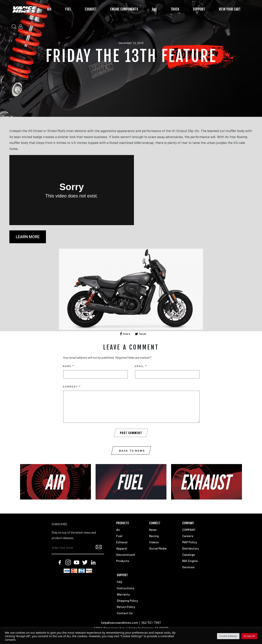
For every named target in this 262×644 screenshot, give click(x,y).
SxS (154, 9)
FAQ (119, 582)
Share (125, 334)
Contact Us (125, 613)
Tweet (141, 334)
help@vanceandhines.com (120, 622)
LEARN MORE (28, 237)
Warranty (123, 594)
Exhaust (122, 542)
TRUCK (175, 9)
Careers (188, 536)
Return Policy (126, 607)
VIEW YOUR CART (230, 9)
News (153, 530)
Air (118, 530)
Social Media (158, 548)
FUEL (68, 9)
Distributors (191, 548)
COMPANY (189, 530)
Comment (72, 387)
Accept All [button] (249, 636)
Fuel (119, 536)
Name (69, 366)
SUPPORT (199, 9)
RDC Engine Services (190, 564)
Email (141, 366)
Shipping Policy (127, 600)
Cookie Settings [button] (228, 636)
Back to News (132, 451)
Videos (154, 542)
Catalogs (189, 555)
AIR (49, 9)
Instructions (125, 588)
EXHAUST (91, 9)
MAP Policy (190, 542)
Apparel (122, 548)
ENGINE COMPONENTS (124, 9)
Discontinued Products (125, 558)
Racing (154, 536)
